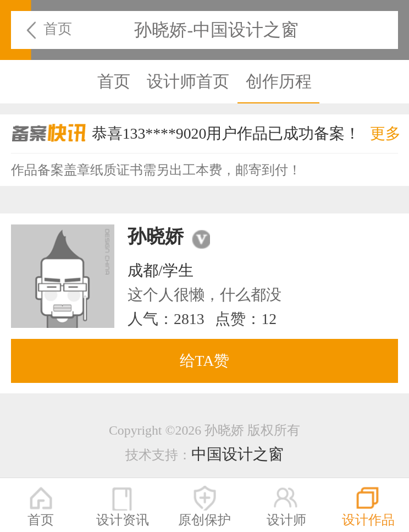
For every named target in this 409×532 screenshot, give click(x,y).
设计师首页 (188, 81)
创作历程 (279, 81)
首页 (58, 29)
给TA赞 (205, 361)
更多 (385, 133)
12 (269, 319)
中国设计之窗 (237, 454)
